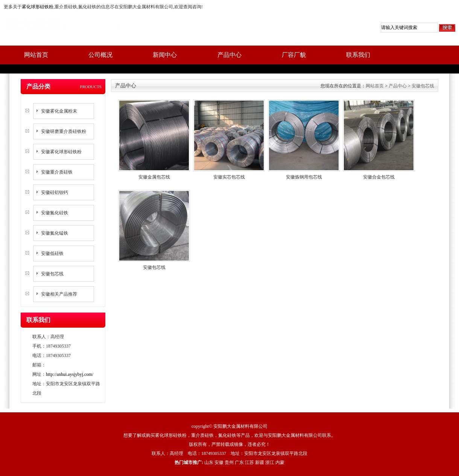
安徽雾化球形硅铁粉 (61, 152)
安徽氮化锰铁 (55, 233)
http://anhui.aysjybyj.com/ (70, 374)
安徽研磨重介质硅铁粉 (64, 131)
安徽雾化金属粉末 (59, 111)
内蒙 (280, 462)
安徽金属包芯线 (154, 177)
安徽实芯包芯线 (229, 177)
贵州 (229, 462)
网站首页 (36, 55)
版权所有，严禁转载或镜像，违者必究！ (229, 444)
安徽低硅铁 (52, 253)
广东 (239, 462)
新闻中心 (165, 55)
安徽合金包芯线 (379, 177)
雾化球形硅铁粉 (38, 7)
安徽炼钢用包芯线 (304, 177)
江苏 (249, 462)
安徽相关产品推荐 (59, 294)
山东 (209, 462)
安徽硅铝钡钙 (55, 192)
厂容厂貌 (294, 55)
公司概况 (100, 55)
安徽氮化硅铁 (55, 213)
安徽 (219, 462)
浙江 (270, 462)
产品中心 (229, 55)
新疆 (260, 462)
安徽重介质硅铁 (57, 172)
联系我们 (358, 55)
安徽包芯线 (52, 274)
